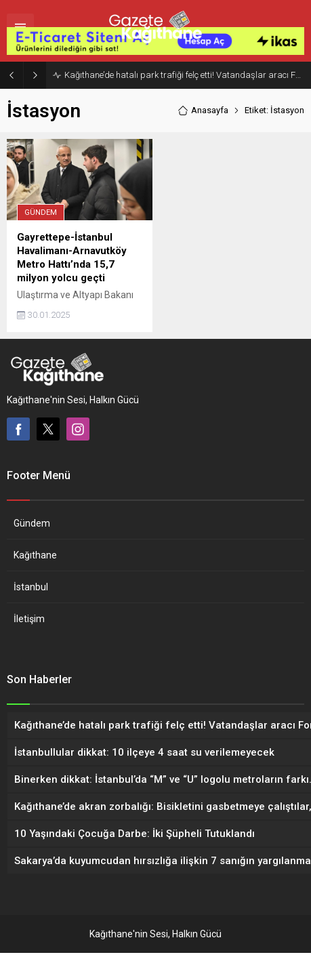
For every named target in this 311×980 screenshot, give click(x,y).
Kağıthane (35, 582)
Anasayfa (203, 137)
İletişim (29, 646)
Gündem (41, 240)
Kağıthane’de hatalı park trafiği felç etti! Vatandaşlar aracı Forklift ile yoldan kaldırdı (184, 101)
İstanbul (31, 614)
